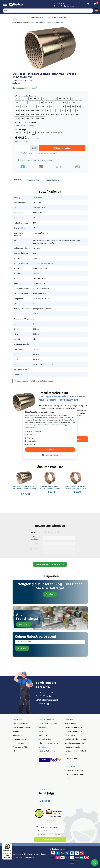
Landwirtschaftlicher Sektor (75, 739)
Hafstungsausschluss (20, 854)
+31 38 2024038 (18, 743)
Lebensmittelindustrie (73, 727)
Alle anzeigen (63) (57, 133)
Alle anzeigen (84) (27, 125)
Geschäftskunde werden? (48, 723)
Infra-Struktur (70, 735)
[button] (96, 11)
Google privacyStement (32, 427)
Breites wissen (71, 723)
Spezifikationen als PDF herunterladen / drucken (34, 381)
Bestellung (43, 727)
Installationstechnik (72, 759)
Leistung (29, 435)
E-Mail (37, 543)
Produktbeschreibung (35, 180)
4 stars (55, 532)
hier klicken (24, 624)
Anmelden (22, 648)
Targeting (30, 438)
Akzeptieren (50, 450)
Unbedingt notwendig (34, 431)
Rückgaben (43, 735)
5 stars (59, 532)
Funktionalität (31, 441)
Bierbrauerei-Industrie (73, 731)
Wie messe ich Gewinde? (74, 770)
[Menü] (11, 844)
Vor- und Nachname (35, 538)
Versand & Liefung (45, 739)
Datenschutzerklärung (38, 854)
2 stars (49, 532)
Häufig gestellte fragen (47, 751)
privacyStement (54, 422)
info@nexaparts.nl (20, 739)
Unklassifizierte (32, 444)
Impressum (43, 755)
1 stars (45, 532)
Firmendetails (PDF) (20, 747)
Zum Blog (50, 594)
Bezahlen (42, 731)
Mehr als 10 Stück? (35, 160)
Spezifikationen (53, 180)
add (46, 556)
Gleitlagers (18, 374)
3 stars (52, 532)
